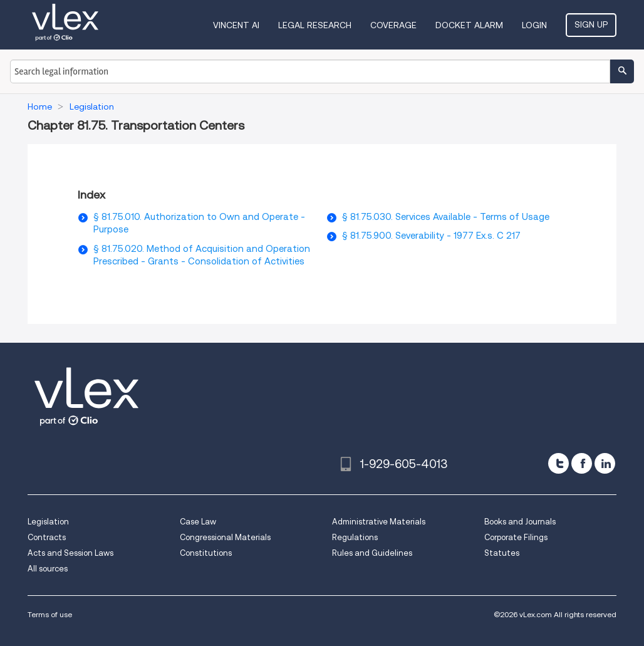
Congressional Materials (225, 537)
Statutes (502, 553)
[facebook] (582, 463)
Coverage (393, 25)
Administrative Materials (379, 522)
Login (534, 25)
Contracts (47, 537)
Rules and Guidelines (372, 553)
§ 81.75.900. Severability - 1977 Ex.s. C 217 (431, 236)
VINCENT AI (236, 25)
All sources (48, 569)
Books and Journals (520, 522)
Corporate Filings (516, 537)
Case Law (198, 522)
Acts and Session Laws (70, 553)
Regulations (355, 537)
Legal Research (315, 25)
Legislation (48, 522)
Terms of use (50, 614)
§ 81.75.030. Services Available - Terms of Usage (446, 217)
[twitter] (558, 463)
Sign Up (591, 24)
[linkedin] (605, 463)
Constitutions (206, 553)
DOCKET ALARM (469, 25)
